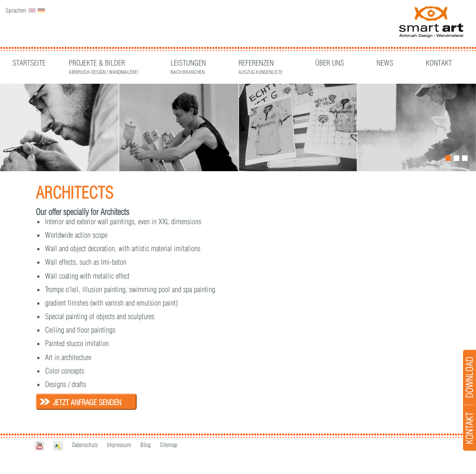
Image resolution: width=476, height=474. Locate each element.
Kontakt (439, 63)
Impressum (119, 445)
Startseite (29, 63)
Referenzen (261, 64)
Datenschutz (85, 445)
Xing (58, 445)
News (385, 63)
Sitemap (169, 445)
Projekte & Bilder (103, 64)
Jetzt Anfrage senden (87, 402)
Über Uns (330, 63)
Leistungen (188, 64)
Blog (145, 445)
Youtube (40, 445)
